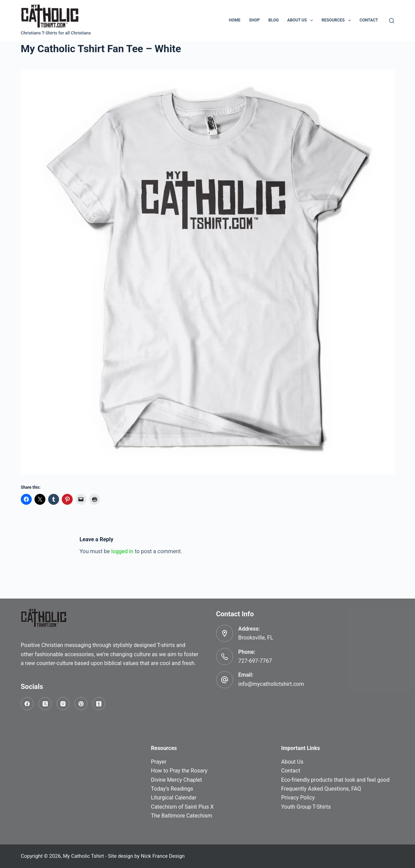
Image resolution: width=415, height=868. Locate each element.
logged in (122, 551)
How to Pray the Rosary (179, 771)
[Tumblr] (99, 704)
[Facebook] (27, 704)
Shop (254, 20)
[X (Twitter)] (45, 704)
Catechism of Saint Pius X (182, 807)
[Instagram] (63, 704)
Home (234, 20)
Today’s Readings (172, 789)
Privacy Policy (298, 798)
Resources (338, 20)
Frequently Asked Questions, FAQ (321, 789)
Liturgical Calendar (174, 798)
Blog (273, 20)
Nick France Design (163, 856)
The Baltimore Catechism (182, 816)
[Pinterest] (81, 704)
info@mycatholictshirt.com (271, 684)
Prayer (159, 762)
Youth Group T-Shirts (306, 807)
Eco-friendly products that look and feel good (335, 780)
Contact (369, 20)
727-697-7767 (255, 661)
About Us (302, 20)
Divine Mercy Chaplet (176, 780)
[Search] (392, 21)
